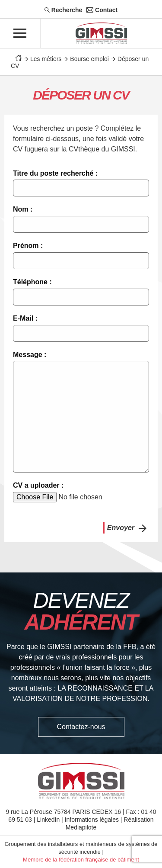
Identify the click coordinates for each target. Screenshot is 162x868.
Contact (102, 10)
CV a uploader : (38, 485)
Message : (30, 355)
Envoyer (121, 528)
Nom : (23, 209)
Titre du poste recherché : (55, 173)
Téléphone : (32, 282)
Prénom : (28, 246)
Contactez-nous (81, 727)
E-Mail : (25, 318)
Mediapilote (81, 827)
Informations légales (92, 820)
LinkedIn (48, 820)
